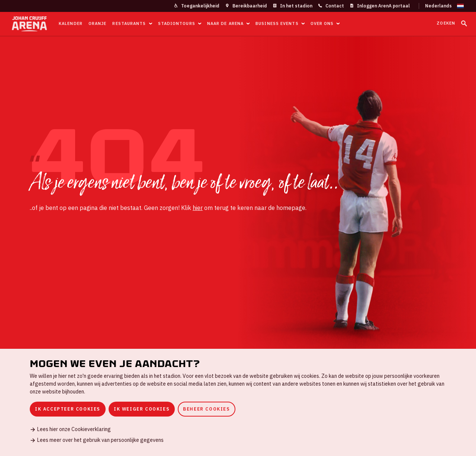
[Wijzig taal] (441, 6)
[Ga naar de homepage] (29, 24)
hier (198, 208)
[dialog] (238, 402)
